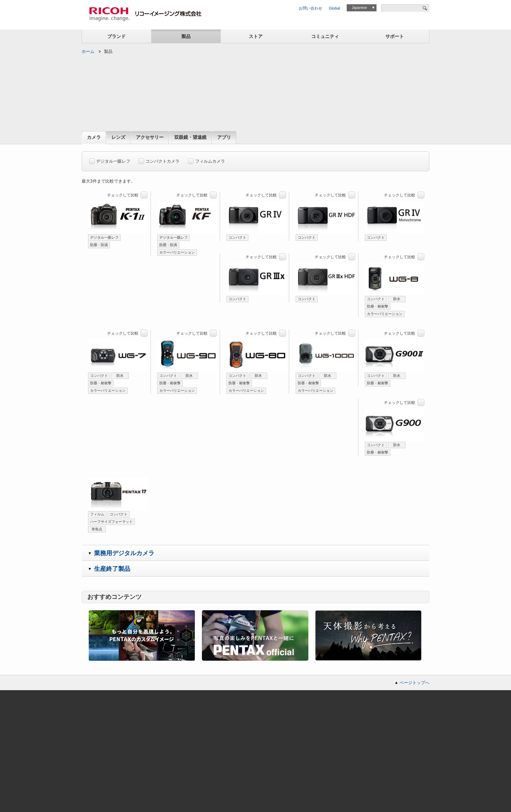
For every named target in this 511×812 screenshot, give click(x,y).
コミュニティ (325, 36)
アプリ (224, 138)
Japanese (359, 8)
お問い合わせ (311, 8)
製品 (186, 36)
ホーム (88, 52)
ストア (256, 36)
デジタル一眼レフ (110, 160)
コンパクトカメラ (159, 160)
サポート (395, 36)
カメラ (94, 138)
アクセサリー (150, 138)
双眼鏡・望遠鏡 (190, 138)
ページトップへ (414, 683)
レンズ (118, 138)
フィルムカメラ (207, 160)
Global (335, 8)
